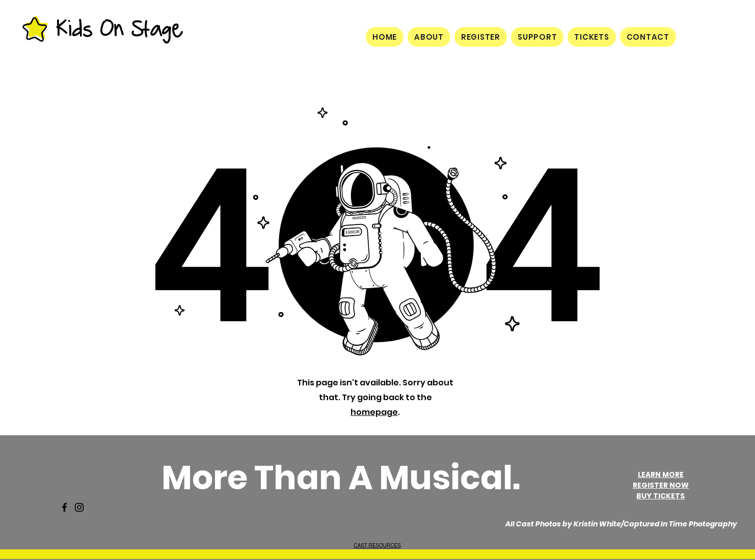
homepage (374, 412)
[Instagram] (79, 507)
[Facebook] (64, 507)
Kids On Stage (119, 29)
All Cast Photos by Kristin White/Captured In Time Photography (621, 524)
